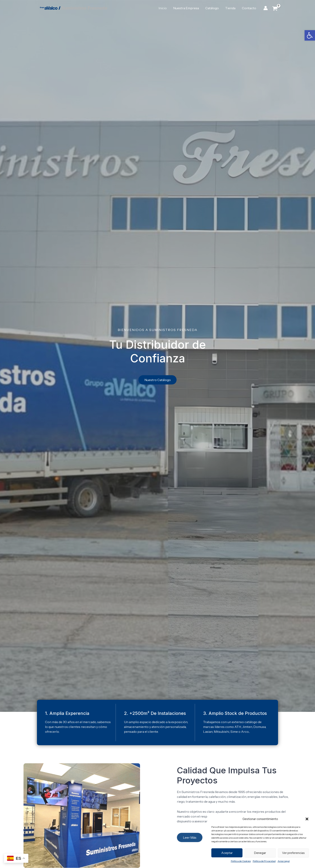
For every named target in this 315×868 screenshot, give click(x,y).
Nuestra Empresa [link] (186, 8)
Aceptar (227, 853)
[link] (310, 35)
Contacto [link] (249, 8)
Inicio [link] (163, 8)
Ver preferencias (293, 853)
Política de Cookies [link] (241, 861)
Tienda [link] (230, 8)
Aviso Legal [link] (284, 861)
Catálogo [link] (212, 8)
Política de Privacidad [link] (264, 861)
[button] (307, 819)
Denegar (260, 853)
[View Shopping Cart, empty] (275, 8)
